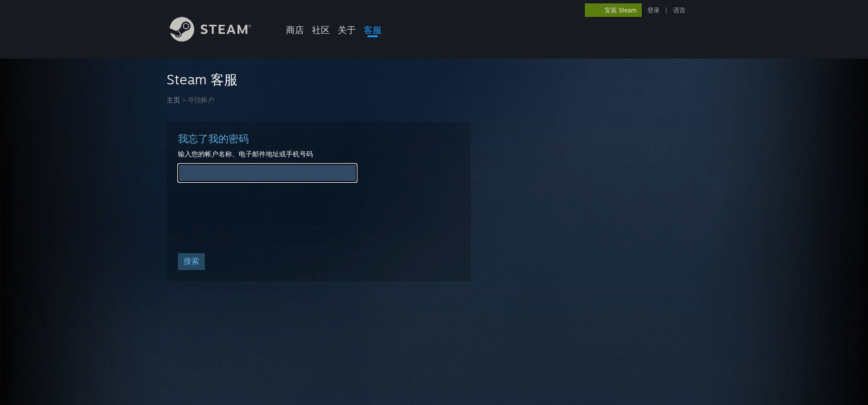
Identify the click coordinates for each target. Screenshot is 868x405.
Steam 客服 (202, 79)
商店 (295, 30)
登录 (654, 10)
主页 (173, 100)
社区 (321, 30)
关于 (347, 30)
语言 (679, 10)
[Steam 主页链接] (219, 39)
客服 (373, 30)
